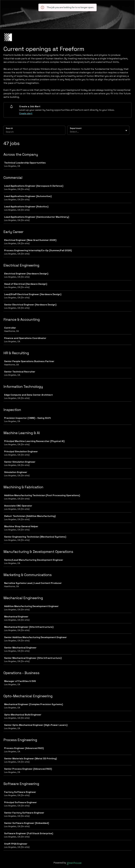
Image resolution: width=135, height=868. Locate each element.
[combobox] (70, 132)
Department (76, 128)
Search (9, 128)
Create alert (26, 113)
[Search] (34, 132)
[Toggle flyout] (126, 131)
